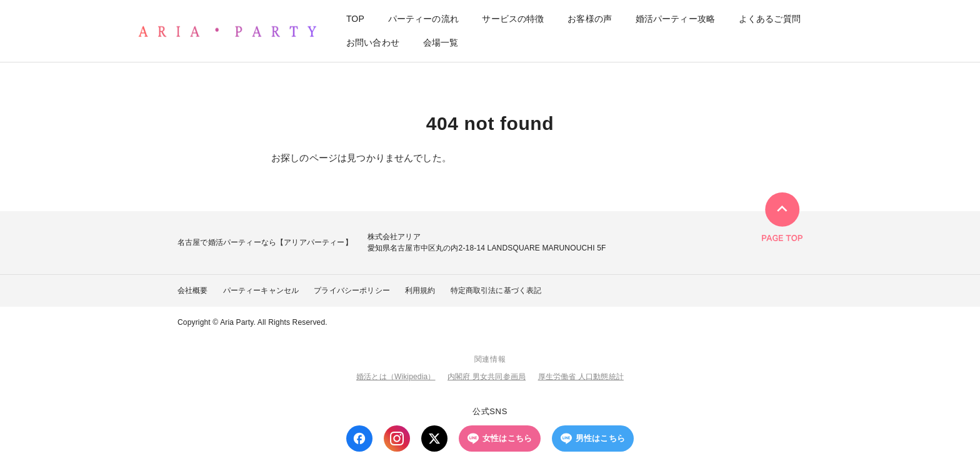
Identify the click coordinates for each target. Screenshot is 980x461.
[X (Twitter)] (434, 439)
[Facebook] (359, 439)
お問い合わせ (373, 42)
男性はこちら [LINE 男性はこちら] (593, 439)
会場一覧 (441, 42)
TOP (355, 19)
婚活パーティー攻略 (675, 19)
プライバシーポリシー (352, 290)
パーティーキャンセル (261, 290)
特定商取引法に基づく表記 (496, 290)
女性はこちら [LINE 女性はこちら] (500, 439)
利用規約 (420, 290)
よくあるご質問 (770, 19)
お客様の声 (590, 19)
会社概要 (193, 290)
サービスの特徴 (513, 19)
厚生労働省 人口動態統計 (581, 377)
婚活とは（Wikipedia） (396, 377)
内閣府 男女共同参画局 (487, 377)
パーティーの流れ (423, 19)
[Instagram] (397, 439)
